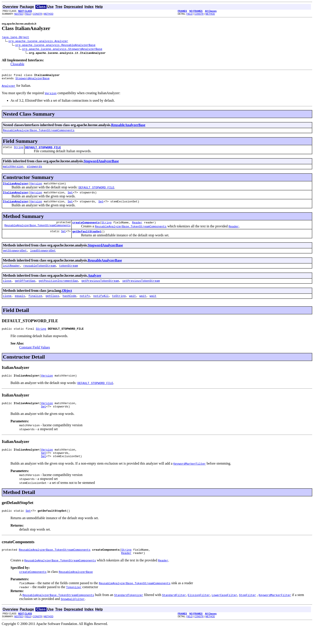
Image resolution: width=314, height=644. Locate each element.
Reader (137, 229)
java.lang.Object (15, 38)
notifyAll (101, 306)
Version (36, 188)
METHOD (49, 14)
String (18, 150)
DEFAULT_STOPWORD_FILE (43, 150)
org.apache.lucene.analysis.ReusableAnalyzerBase (55, 46)
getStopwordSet (15, 258)
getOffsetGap (25, 290)
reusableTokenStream (40, 274)
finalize (35, 306)
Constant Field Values (35, 358)
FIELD (28, 14)
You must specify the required (23, 95)
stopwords (34, 170)
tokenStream (68, 274)
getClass (52, 306)
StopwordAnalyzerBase (32, 80)
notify (85, 306)
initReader (11, 274)
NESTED (19, 14)
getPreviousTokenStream (100, 290)
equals (20, 306)
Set (70, 198)
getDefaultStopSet (87, 239)
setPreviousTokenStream (141, 290)
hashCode (69, 306)
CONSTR (37, 14)
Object (67, 300)
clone (7, 306)
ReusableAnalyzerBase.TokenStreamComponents (39, 133)
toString (119, 306)
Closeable (17, 65)
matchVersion (13, 170)
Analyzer (94, 284)
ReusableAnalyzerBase (128, 127)
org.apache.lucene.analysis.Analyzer (38, 42)
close (7, 290)
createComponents (86, 229)
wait (132, 306)
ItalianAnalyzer (16, 188)
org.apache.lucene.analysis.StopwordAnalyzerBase (62, 50)
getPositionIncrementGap (58, 290)
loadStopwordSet (43, 258)
